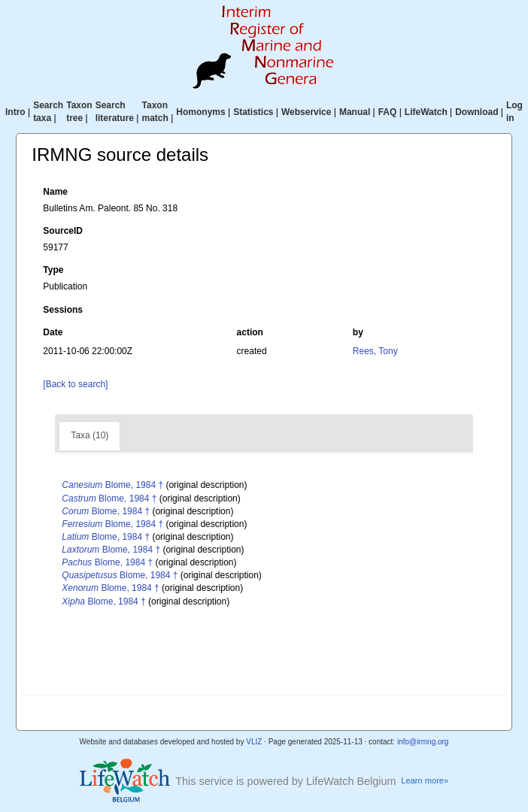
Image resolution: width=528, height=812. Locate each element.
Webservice (306, 112)
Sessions (63, 310)
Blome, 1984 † (112, 485)
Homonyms (200, 112)
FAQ (388, 112)
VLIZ (254, 742)
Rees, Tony (375, 351)
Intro (15, 112)
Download (476, 112)
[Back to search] (75, 384)
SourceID (63, 231)
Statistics (253, 112)
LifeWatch (426, 112)
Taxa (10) (90, 435)
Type (53, 270)
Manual (355, 112)
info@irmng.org (423, 742)
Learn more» (425, 780)
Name (55, 192)
